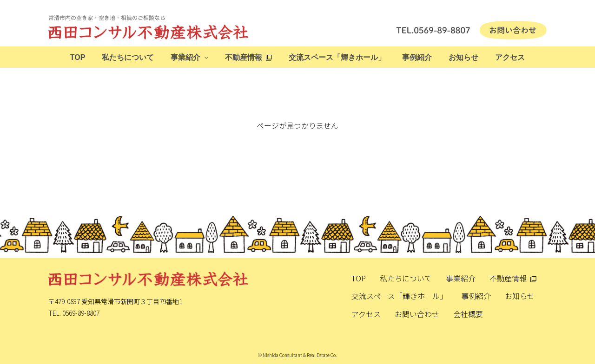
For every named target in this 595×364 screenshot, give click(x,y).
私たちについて (128, 57)
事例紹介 (417, 57)
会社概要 (468, 314)
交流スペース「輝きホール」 (337, 57)
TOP (78, 57)
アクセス (510, 57)
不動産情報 (244, 57)
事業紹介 (185, 57)
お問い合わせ (417, 314)
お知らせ (463, 57)
